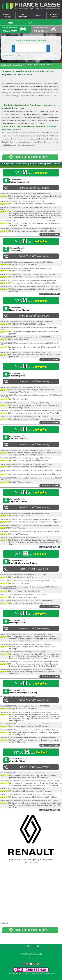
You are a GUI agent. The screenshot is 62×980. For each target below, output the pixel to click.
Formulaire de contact (31, 959)
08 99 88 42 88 (27, 188)
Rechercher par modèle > (12, 55)
